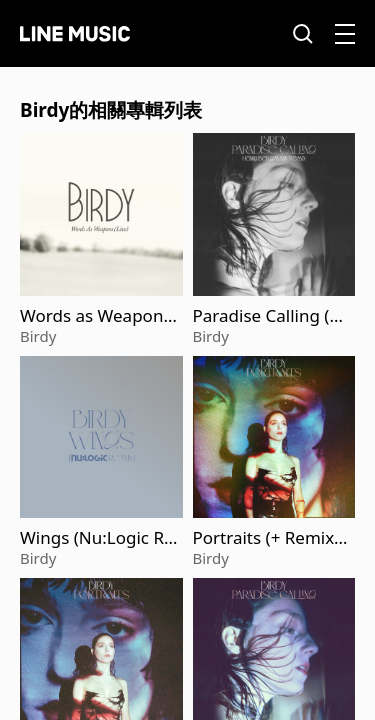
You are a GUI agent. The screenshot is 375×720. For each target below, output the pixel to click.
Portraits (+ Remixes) (268, 538)
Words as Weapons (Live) (96, 316)
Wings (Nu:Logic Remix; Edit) (97, 538)
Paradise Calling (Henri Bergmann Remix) (272, 316)
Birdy (38, 336)
